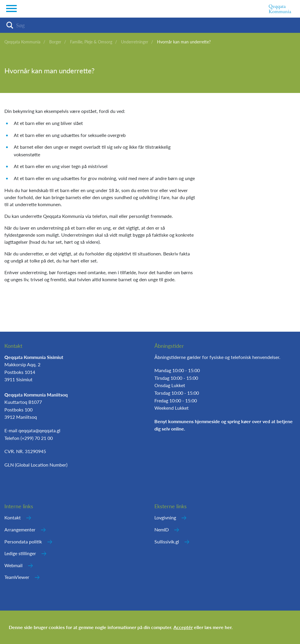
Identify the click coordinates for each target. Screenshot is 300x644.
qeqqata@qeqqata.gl (39, 430)
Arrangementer (20, 529)
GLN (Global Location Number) (36, 465)
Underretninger (135, 42)
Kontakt (13, 517)
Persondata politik (23, 542)
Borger (55, 42)
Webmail (13, 565)
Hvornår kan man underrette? (184, 42)
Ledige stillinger (20, 553)
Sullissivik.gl (167, 542)
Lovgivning (165, 517)
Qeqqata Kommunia (22, 42)
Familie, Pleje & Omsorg (91, 42)
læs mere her (218, 627)
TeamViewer (17, 577)
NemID (162, 529)
